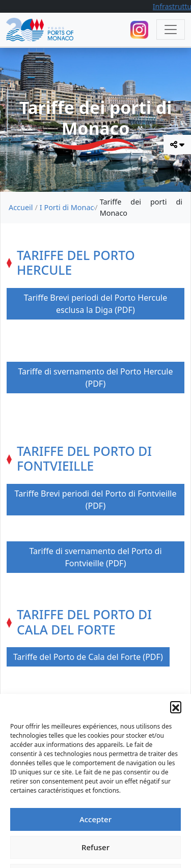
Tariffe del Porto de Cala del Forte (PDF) (88, 657)
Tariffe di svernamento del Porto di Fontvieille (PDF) (95, 557)
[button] (176, 736)
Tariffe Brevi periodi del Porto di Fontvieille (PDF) (96, 500)
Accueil (21, 207)
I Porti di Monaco (67, 207)
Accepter (95, 848)
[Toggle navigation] (171, 30)
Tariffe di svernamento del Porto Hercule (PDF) (95, 378)
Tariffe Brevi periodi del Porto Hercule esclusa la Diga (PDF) (95, 304)
